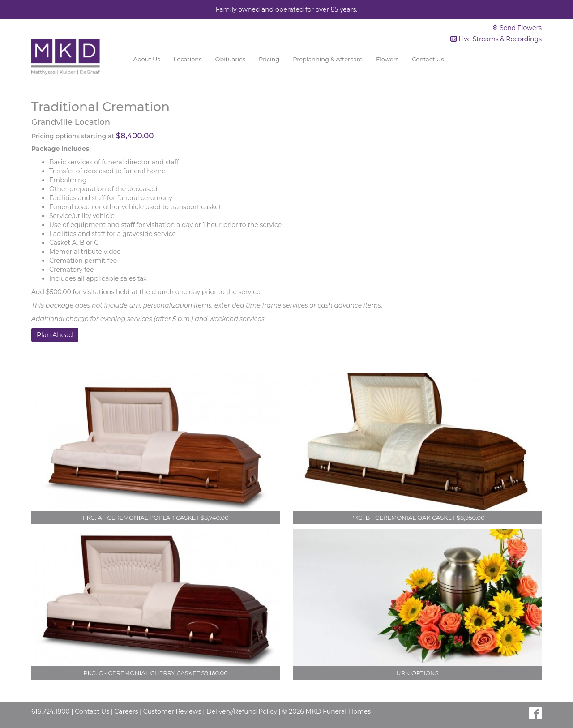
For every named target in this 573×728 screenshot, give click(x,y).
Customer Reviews (172, 711)
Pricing (269, 59)
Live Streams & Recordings (496, 39)
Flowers (387, 59)
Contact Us (428, 59)
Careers (126, 711)
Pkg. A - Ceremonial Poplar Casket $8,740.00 (156, 518)
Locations (188, 59)
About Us (146, 59)
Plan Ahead (55, 335)
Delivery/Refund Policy (242, 711)
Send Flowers (517, 28)
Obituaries (231, 59)
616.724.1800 (51, 711)
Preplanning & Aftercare (328, 59)
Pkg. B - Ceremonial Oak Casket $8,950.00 (417, 518)
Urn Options (417, 673)
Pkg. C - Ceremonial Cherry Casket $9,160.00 (156, 673)
